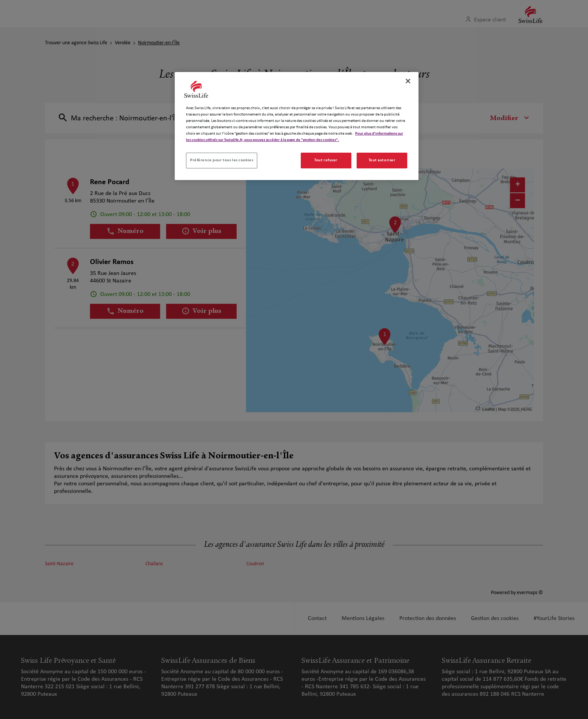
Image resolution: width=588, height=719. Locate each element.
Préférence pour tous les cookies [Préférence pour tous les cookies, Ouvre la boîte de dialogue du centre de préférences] (222, 160)
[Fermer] (408, 81)
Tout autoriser (382, 160)
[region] (297, 126)
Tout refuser (326, 160)
